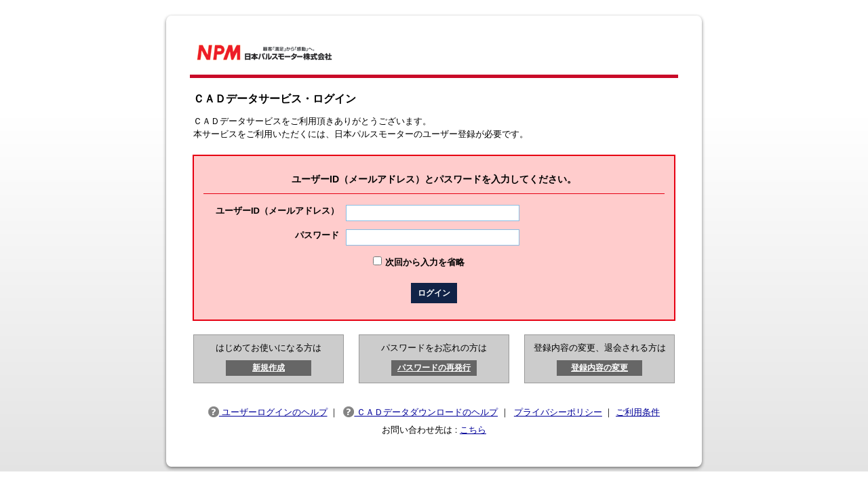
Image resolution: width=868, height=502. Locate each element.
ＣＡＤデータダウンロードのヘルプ (420, 412)
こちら (473, 430)
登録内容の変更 (599, 368)
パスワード (317, 235)
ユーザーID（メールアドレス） (277, 211)
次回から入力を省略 (425, 262)
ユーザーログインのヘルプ (268, 412)
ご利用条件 (638, 412)
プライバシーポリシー (558, 412)
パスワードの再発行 (434, 368)
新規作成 (269, 368)
